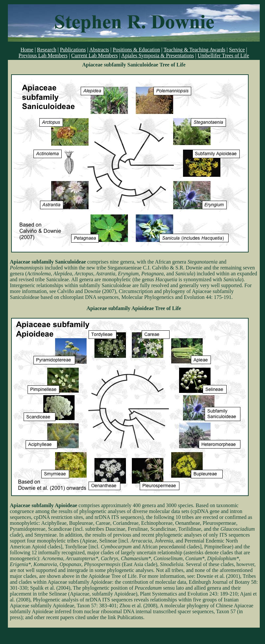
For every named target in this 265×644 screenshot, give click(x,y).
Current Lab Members (94, 55)
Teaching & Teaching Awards (194, 50)
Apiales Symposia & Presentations (158, 55)
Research (47, 50)
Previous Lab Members (43, 55)
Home (27, 50)
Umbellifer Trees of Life (224, 55)
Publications (73, 50)
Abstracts (99, 50)
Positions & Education (136, 50)
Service (237, 50)
